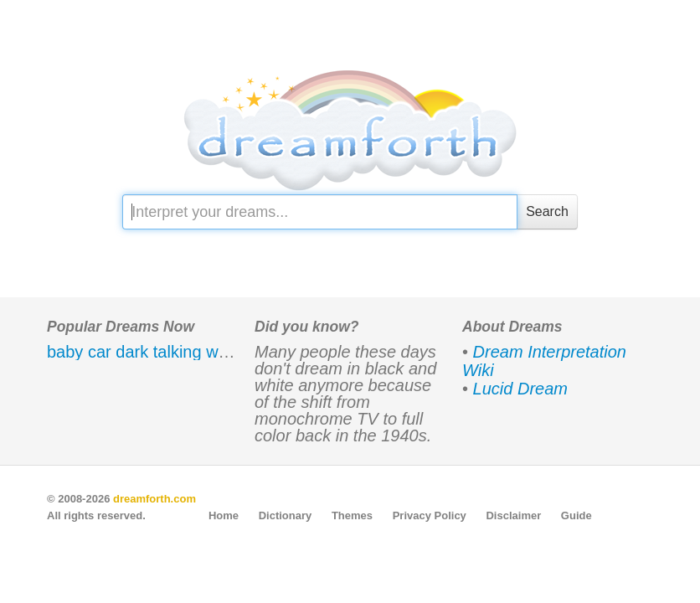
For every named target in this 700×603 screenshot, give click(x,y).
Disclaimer (513, 515)
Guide (576, 515)
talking (178, 352)
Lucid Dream (520, 389)
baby (65, 352)
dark (132, 352)
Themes (352, 515)
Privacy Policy (430, 515)
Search (547, 211)
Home (224, 515)
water (226, 352)
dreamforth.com (154, 499)
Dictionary (286, 515)
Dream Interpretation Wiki (544, 361)
